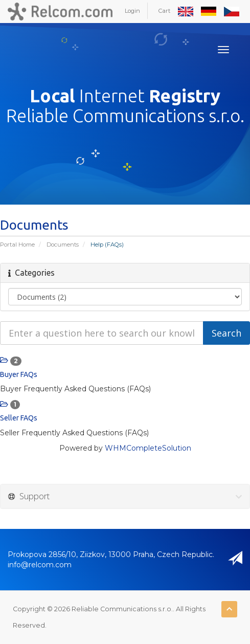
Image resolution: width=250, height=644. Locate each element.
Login (132, 11)
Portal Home (17, 245)
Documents (63, 245)
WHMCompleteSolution (148, 448)
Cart (164, 11)
